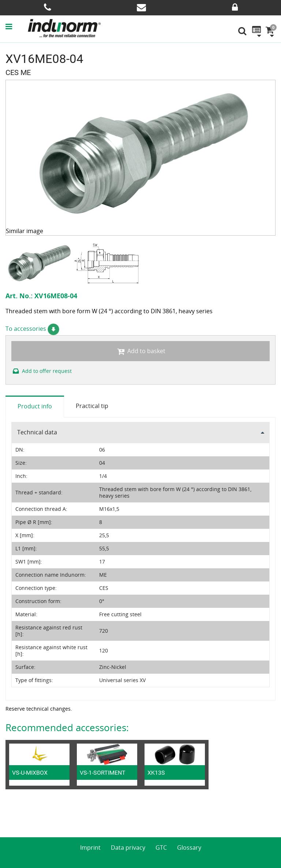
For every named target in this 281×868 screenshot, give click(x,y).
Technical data (37, 432)
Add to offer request (42, 371)
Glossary (189, 848)
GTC (161, 848)
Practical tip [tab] (92, 406)
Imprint (90, 848)
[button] (16, 26)
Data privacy (128, 848)
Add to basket (140, 351)
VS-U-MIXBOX (30, 773)
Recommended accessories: (67, 727)
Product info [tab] (35, 406)
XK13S (156, 773)
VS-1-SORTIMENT (103, 773)
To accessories (32, 329)
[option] (39, 263)
